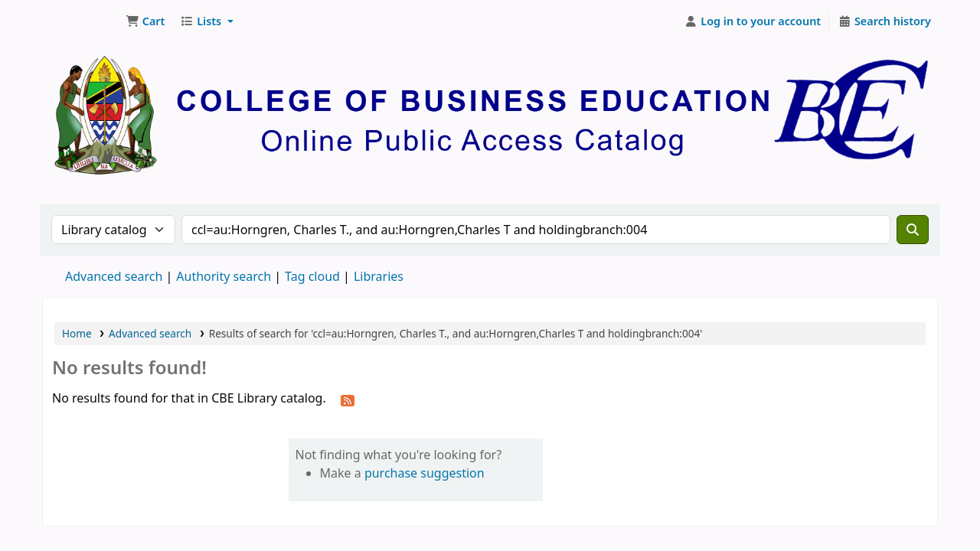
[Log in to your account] (753, 21)
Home (77, 333)
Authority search (224, 276)
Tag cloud (312, 276)
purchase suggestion (425, 473)
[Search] (913, 230)
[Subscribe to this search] (348, 399)
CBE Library (81, 21)
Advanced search (114, 276)
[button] (145, 21)
